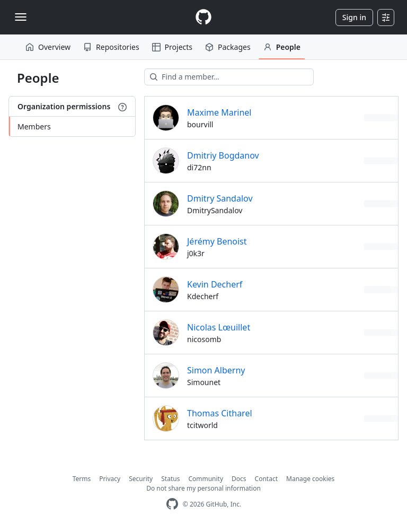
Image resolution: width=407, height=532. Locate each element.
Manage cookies (310, 479)
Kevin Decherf (215, 284)
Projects (172, 47)
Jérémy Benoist (217, 241)
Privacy (110, 479)
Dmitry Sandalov (220, 198)
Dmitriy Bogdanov (223, 155)
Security (141, 479)
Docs (239, 479)
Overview (48, 47)
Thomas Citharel (220, 413)
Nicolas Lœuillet (219, 327)
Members (34, 127)
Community (206, 479)
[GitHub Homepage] (172, 504)
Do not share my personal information (203, 488)
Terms (82, 479)
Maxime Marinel (219, 112)
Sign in (354, 17)
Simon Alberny (216, 370)
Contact (266, 479)
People (282, 47)
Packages (228, 47)
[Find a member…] (229, 77)
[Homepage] (203, 17)
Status (170, 479)
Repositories (111, 47)
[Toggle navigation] (21, 17)
